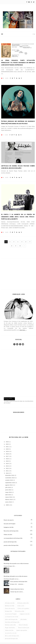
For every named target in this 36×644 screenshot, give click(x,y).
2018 (7, 454)
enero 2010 (9, 502)
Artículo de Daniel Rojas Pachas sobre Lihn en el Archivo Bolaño (18, 167)
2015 (7, 461)
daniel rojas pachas (22, 630)
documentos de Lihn (11, 633)
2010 (7, 473)
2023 (7, 442)
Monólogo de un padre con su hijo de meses (16, 563)
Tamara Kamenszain (24, 628)
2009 (7, 505)
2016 (7, 459)
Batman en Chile (10, 606)
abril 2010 (8, 495)
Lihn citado (24, 619)
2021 (7, 447)
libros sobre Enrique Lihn (12, 636)
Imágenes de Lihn (9, 527)
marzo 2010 (9, 497)
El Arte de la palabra (23, 608)
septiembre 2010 (10, 483)
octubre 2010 (9, 480)
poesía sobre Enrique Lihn (11, 545)
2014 (7, 463)
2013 (7, 466)
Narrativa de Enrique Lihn (11, 531)
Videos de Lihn (8, 534)
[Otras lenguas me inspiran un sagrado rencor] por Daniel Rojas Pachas (18, 122)
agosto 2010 (9, 485)
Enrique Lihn (8, 611)
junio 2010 (9, 490)
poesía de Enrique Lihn (10, 542)
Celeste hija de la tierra (17, 589)
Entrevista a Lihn (20, 611)
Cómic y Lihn (21, 606)
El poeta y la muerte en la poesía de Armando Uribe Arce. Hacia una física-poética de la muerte (18, 217)
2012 (7, 468)
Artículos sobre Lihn (23, 603)
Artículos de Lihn (10, 603)
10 (20, 246)
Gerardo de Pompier (10, 524)
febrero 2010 (9, 499)
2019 (7, 451)
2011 (7, 471)
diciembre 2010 (10, 475)
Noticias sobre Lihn (10, 625)
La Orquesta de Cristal (12, 617)
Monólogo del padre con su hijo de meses (16, 576)
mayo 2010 (9, 492)
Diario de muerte (9, 520)
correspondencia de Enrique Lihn (13, 538)
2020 (7, 449)
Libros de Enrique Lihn (11, 619)
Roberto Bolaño (23, 625)
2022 (7, 444)
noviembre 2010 (10, 478)
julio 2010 (8, 487)
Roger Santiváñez (10, 628)
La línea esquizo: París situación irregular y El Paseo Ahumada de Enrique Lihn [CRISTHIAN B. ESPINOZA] (18, 63)
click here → (23, 330)
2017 (7, 456)
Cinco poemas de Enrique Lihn (19, 581)
